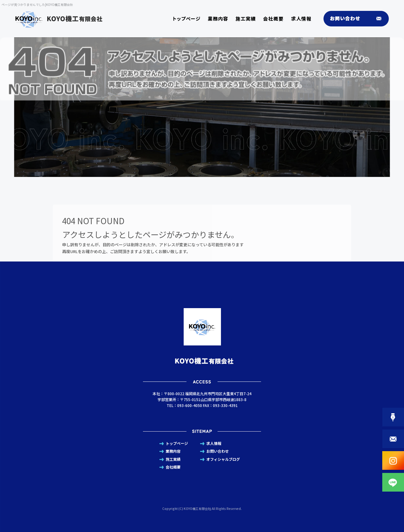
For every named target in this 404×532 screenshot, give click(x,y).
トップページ (187, 19)
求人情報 (303, 19)
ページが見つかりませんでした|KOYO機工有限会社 (37, 5)
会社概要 (275, 19)
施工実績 (247, 19)
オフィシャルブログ (223, 459)
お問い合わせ (353, 19)
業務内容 (218, 19)
